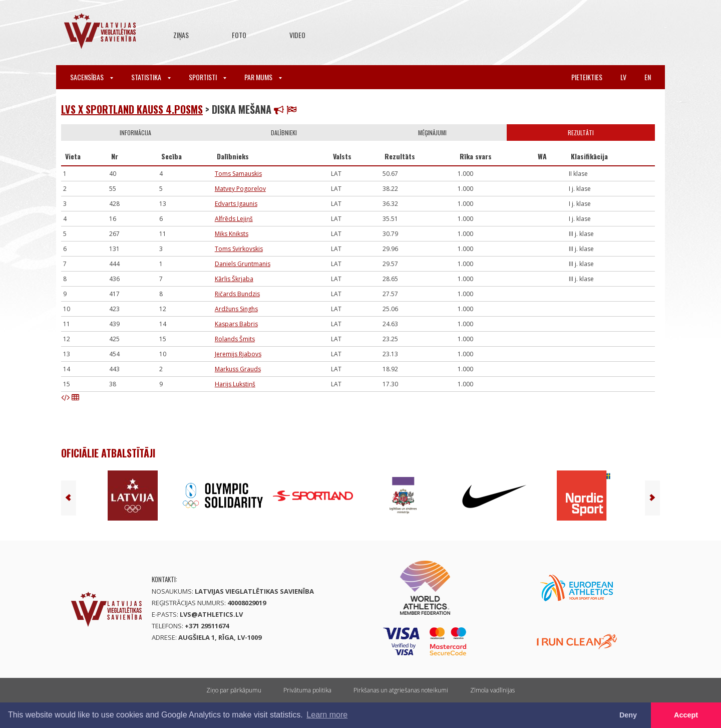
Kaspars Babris (236, 324)
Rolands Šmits (235, 339)
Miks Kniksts (232, 234)
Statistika (151, 77)
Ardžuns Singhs (236, 309)
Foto (239, 35)
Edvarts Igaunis (236, 204)
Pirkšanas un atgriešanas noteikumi (401, 690)
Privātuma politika (307, 690)
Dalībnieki (284, 133)
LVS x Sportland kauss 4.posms (132, 109)
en (648, 77)
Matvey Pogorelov (240, 189)
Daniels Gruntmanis (243, 264)
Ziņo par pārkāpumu (234, 690)
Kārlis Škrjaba (234, 279)
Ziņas (181, 35)
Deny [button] (628, 715)
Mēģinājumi (432, 133)
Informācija (135, 133)
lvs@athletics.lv (211, 614)
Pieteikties (587, 77)
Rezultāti (581, 133)
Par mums (263, 77)
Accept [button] (686, 715)
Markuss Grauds (238, 369)
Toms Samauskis (238, 174)
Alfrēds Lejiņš (234, 219)
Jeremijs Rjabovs (238, 354)
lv (623, 77)
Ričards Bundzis (237, 294)
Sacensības (92, 77)
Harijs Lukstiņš (235, 384)
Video (297, 35)
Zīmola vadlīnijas (492, 690)
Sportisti (208, 77)
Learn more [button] (327, 715)
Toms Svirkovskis (239, 249)
